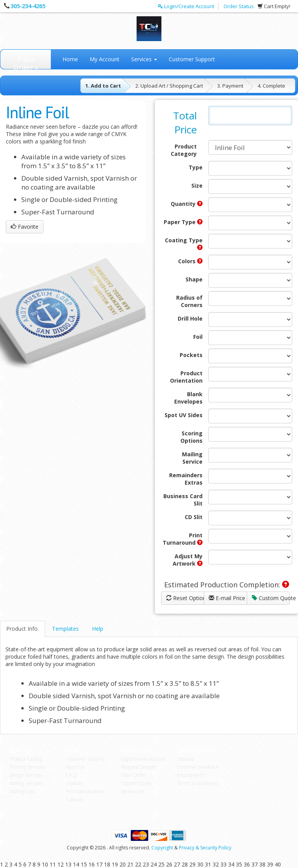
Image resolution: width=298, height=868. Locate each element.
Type (196, 167)
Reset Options (185, 598)
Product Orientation (186, 377)
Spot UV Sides (184, 415)
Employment (190, 775)
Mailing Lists (22, 791)
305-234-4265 (28, 6)
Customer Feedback (198, 767)
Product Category (184, 150)
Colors (190, 261)
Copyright (162, 848)
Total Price (185, 123)
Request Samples (139, 767)
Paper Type (183, 222)
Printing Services (27, 767)
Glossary (74, 783)
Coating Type (184, 243)
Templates (65, 629)
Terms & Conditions (198, 783)
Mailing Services (26, 783)
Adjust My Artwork (188, 560)
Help (98, 629)
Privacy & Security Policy (205, 848)
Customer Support (192, 59)
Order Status (239, 6)
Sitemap (186, 759)
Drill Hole (190, 318)
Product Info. (23, 629)
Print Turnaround (183, 539)
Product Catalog (26, 759)
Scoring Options (191, 437)
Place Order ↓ (26, 62)
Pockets (191, 355)
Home (70, 59)
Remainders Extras (186, 479)
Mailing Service (192, 458)
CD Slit (194, 517)
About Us (75, 767)
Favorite (25, 227)
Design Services (26, 775)
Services (144, 59)
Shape (194, 279)
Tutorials (74, 800)
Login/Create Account (186, 6)
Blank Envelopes (188, 398)
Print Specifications (85, 791)
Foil (198, 337)
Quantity (187, 204)
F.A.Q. (72, 775)
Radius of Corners (189, 301)
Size (197, 186)
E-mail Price (227, 598)
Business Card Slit (183, 500)
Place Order (134, 775)
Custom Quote (271, 598)
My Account (105, 59)
